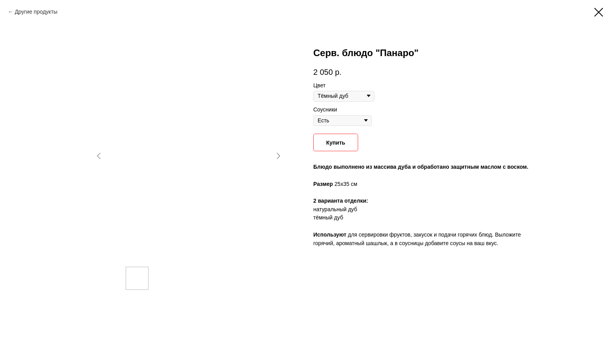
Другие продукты (36, 12)
